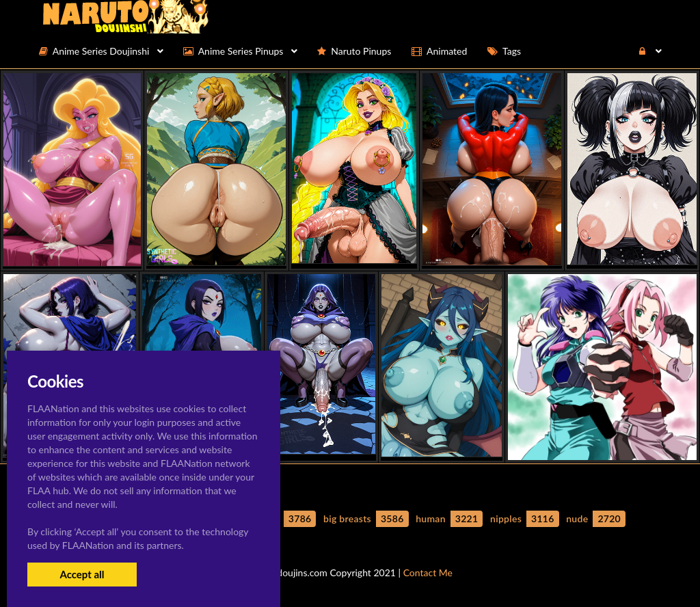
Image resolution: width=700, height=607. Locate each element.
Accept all (82, 574)
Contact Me (428, 572)
